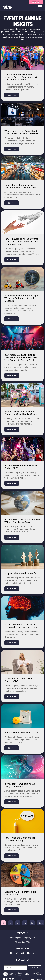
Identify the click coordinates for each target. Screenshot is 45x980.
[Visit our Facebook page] (11, 953)
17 (32, 923)
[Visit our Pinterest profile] (23, 953)
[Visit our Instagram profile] (17, 953)
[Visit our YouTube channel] (28, 953)
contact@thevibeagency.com (22, 938)
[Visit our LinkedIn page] (34, 953)
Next (41, 923)
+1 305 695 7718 (23, 942)
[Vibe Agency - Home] (8, 7)
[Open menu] (40, 7)
